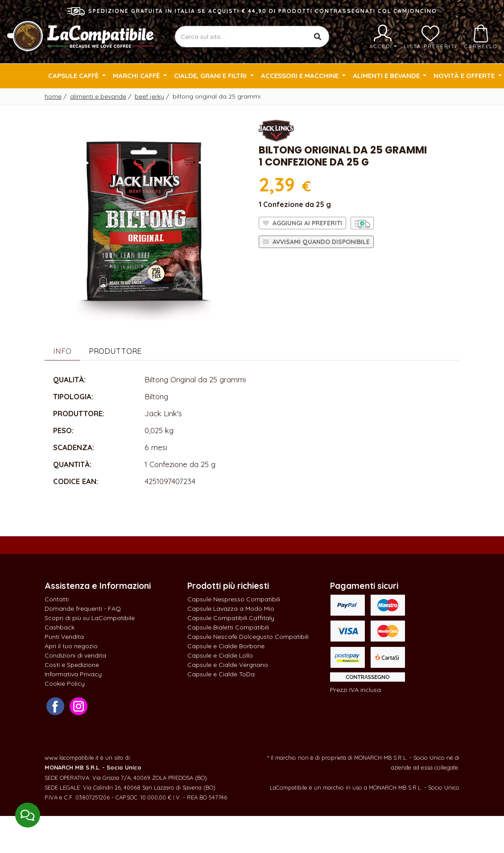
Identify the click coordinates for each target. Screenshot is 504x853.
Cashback (60, 627)
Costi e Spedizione (72, 665)
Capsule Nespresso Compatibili (234, 599)
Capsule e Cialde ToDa (221, 674)
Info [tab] (62, 351)
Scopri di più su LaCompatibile (90, 618)
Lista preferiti (430, 37)
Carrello (481, 37)
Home (53, 96)
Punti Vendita (64, 637)
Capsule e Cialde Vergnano (228, 665)
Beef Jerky (149, 96)
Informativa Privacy (73, 674)
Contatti (57, 599)
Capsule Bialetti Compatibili (228, 627)
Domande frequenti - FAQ (83, 609)
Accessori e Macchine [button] (301, 76)
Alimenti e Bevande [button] (387, 76)
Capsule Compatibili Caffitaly (231, 618)
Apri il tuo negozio (71, 646)
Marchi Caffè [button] (137, 76)
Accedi (383, 37)
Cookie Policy (65, 683)
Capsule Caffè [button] (74, 76)
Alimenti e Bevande (98, 96)
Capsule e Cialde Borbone (226, 646)
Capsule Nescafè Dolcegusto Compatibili (248, 637)
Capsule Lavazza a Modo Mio (231, 609)
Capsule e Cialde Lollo (220, 655)
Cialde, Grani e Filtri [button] (211, 76)
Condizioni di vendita (75, 655)
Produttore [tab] (115, 351)
